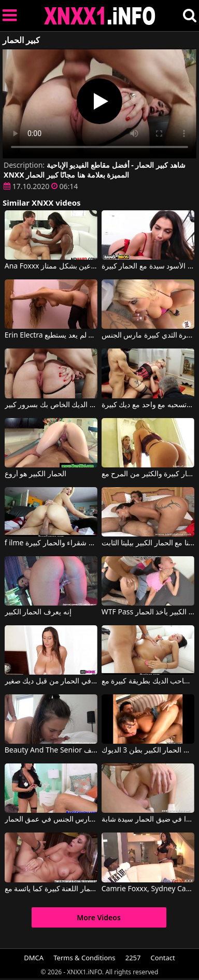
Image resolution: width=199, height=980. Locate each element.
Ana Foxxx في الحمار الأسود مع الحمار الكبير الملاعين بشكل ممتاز (51, 266)
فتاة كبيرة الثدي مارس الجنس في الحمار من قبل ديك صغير (51, 681)
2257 (133, 958)
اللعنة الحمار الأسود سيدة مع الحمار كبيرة (148, 266)
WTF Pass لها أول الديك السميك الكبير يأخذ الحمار (148, 612)
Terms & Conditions (84, 958)
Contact (163, 958)
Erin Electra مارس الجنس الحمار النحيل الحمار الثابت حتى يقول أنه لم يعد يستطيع (51, 335)
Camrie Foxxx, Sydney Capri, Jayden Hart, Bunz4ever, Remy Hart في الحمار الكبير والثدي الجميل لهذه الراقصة (148, 889)
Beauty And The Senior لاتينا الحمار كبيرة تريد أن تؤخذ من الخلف (51, 750)
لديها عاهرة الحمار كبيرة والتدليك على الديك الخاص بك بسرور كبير (51, 405)
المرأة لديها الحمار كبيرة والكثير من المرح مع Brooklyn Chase (148, 474)
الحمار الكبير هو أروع (35, 474)
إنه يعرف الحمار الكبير (38, 612)
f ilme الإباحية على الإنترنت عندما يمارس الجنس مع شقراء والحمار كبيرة (51, 543)
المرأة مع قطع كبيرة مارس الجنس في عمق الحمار (51, 820)
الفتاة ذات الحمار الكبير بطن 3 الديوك (148, 750)
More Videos (99, 917)
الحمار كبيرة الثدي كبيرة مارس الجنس (148, 335)
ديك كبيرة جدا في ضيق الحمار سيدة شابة (148, 820)
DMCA (34, 958)
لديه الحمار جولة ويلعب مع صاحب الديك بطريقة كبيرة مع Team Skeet (148, 681)
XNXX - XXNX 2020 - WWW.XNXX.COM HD (100, 16)
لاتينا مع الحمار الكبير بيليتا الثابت (148, 543)
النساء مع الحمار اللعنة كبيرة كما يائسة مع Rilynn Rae (51, 889)
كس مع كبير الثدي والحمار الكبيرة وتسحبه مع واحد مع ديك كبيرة (148, 405)
